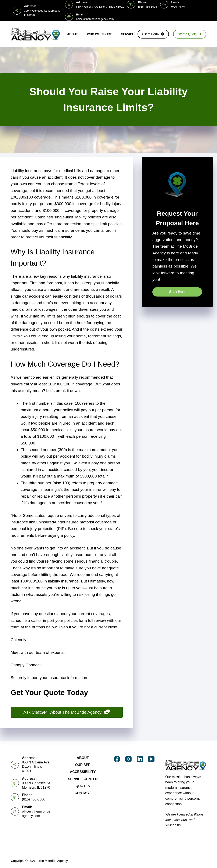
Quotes (83, 786)
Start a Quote (190, 34)
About (75, 34)
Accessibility (83, 772)
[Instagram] (128, 759)
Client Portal (153, 34)
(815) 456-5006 (148, 7)
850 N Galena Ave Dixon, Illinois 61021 (100, 7)
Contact (83, 793)
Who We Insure (102, 34)
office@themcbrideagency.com (95, 19)
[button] (177, 292)
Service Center (83, 779)
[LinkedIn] (140, 759)
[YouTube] (151, 759)
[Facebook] (117, 759)
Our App (83, 765)
